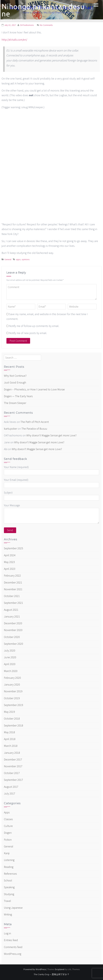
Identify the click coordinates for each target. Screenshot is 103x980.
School (8, 880)
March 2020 (11, 671)
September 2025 (13, 548)
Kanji (7, 853)
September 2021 (13, 603)
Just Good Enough (15, 382)
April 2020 (10, 664)
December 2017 (13, 759)
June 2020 (10, 657)
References (10, 874)
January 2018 (12, 753)
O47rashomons (27, 25)
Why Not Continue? (15, 376)
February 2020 (12, 678)
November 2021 (13, 589)
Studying (9, 894)
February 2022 (12, 576)
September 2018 (13, 725)
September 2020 (13, 644)
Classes (8, 819)
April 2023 (10, 569)
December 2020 (13, 623)
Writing (8, 914)
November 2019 (13, 691)
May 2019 (9, 712)
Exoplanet (60, 970)
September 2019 (13, 705)
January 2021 (12, 616)
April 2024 (10, 555)
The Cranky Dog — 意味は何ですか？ (51, 975)
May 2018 (9, 732)
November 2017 (13, 766)
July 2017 (10, 793)
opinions (26, 259)
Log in (7, 933)
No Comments (46, 25)
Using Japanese (13, 908)
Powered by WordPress (35, 970)
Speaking (9, 887)
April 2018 (10, 739)
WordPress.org (13, 954)
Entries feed (11, 940)
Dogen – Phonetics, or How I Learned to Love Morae (34, 389)
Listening (9, 860)
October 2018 (12, 719)
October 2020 (12, 637)
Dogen (8, 833)
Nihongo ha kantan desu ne (43, 10)
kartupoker (11, 429)
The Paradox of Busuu (34, 429)
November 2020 (13, 630)
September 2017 (13, 780)
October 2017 (12, 773)
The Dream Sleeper (15, 403)
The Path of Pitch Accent (35, 422)
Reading (9, 867)
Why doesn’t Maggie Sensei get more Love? (51, 435)
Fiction (8, 840)
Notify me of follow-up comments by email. (34, 326)
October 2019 (12, 698)
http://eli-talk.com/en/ (14, 40)
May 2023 (9, 562)
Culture (8, 826)
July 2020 (10, 650)
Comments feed (13, 947)
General (8, 259)
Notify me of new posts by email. (28, 333)
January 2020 (12, 684)
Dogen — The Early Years (18, 396)
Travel (7, 901)
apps (18, 259)
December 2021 (13, 582)
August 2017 (11, 787)
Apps (7, 812)
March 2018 (11, 746)
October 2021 (12, 596)
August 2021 (11, 610)
